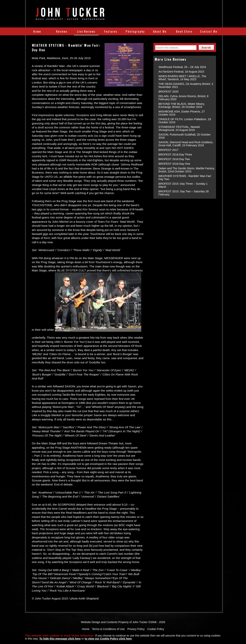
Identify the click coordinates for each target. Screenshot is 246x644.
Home (37, 31)
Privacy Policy (136, 629)
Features (111, 31)
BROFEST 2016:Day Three (175, 155)
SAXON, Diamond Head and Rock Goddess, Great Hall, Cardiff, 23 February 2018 (186, 144)
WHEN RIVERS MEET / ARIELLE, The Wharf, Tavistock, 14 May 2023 (182, 78)
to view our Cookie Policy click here (108, 639)
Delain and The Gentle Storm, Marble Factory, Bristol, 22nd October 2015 (187, 170)
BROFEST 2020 (169, 92)
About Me (160, 31)
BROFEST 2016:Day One (174, 164)
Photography (135, 31)
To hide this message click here (60, 639)
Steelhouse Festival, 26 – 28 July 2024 (182, 67)
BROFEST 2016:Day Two (174, 159)
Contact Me (209, 31)
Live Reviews (86, 31)
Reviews (62, 31)
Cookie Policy (156, 629)
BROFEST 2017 (169, 150)
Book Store (184, 31)
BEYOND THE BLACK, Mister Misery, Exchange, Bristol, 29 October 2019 (182, 105)
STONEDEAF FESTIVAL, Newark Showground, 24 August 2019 (179, 128)
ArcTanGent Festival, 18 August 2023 (181, 72)
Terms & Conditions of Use (108, 629)
